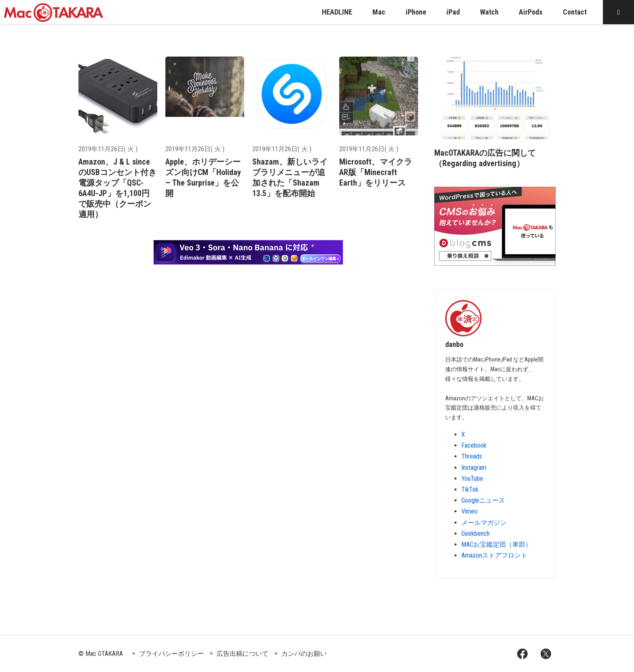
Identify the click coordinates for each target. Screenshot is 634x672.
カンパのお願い (304, 654)
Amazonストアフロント (494, 555)
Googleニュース (483, 500)
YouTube (472, 479)
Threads (472, 456)
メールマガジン (484, 523)
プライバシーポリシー (171, 654)
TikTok (470, 489)
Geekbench (475, 534)
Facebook (474, 445)
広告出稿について (243, 654)
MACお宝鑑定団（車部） (497, 544)
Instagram (474, 468)
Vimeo (469, 511)
